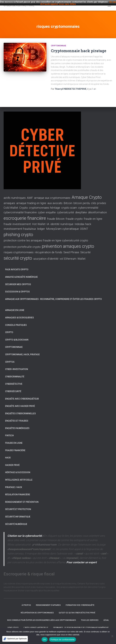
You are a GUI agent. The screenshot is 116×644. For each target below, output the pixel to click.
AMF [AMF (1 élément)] (30, 195)
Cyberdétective (14, 381)
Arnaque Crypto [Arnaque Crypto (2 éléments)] (87, 194)
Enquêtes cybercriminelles (20, 410)
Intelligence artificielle (19, 477)
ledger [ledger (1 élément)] (41, 226)
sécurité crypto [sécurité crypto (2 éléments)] (18, 255)
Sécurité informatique (18, 514)
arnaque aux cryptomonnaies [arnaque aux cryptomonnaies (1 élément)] (52, 195)
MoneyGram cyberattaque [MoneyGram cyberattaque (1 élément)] (63, 226)
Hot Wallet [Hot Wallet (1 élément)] (39, 221)
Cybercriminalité (15, 373)
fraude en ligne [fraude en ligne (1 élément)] (93, 216)
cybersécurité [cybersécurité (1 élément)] (65, 209)
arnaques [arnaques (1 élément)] (9, 200)
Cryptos (10, 359)
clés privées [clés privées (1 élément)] (99, 200)
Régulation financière (18, 491)
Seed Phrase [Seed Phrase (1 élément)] (71, 249)
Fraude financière (15, 447)
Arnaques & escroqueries (19, 314)
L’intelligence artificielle (36, 625)
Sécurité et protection (18, 506)
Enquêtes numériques (17, 425)
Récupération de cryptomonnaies (37, 610)
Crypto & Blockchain (17, 337)
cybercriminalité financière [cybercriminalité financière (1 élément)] (20, 209)
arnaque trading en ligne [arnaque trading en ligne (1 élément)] (31, 200)
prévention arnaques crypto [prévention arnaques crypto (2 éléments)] (68, 243)
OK (44, 640)
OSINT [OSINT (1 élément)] (84, 226)
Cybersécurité (13, 388)
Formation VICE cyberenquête (80, 602)
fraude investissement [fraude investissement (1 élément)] (17, 221)
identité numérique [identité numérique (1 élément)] (62, 221)
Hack (8, 454)
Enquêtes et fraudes (17, 418)
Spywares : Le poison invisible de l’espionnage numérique (81, 625)
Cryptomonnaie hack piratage (79, 48)
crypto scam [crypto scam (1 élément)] (69, 205)
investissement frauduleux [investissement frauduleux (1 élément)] (20, 226)
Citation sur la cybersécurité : (25, 533)
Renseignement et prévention (22, 499)
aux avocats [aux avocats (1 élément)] (55, 200)
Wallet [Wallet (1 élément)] (81, 256)
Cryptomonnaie (59, 42)
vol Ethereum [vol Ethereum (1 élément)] (68, 256)
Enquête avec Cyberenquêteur (22, 396)
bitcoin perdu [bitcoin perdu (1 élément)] (82, 200)
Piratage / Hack (14, 484)
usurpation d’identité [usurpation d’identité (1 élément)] (46, 256)
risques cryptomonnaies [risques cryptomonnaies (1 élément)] (19, 249)
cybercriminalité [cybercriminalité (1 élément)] (88, 205)
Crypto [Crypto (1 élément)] (24, 205)
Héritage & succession (18, 469)
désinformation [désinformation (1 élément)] (97, 209)
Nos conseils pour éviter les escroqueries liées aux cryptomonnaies (42, 617)
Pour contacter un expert (82, 559)
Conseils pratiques (16, 322)
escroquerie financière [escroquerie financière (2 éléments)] (25, 215)
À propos (26, 602)
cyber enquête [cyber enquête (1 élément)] (47, 209)
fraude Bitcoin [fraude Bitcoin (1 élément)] (56, 216)
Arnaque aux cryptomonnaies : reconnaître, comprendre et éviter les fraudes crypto (53, 296)
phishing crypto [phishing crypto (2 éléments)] (18, 231)
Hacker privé (12, 462)
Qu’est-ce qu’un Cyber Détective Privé (77, 610)
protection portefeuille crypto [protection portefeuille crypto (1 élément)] (22, 244)
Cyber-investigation (17, 366)
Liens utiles (13, 625)
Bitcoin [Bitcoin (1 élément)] (68, 200)
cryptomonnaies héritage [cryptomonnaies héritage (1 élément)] (45, 205)
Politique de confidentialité (63, 640)
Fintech (9, 432)
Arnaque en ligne (15, 307)
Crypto (9, 329)
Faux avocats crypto (17, 266)
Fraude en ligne (14, 440)
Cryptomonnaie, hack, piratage (22, 351)
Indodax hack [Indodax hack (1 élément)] (83, 221)
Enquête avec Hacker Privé (20, 403)
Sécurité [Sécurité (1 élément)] (85, 249)
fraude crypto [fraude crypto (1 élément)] (74, 216)
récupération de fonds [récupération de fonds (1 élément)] (48, 249)
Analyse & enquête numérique (21, 274)
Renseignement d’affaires (48, 602)
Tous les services (90, 617)
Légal (106, 617)
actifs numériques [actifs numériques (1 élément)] (15, 195)
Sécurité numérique (16, 521)
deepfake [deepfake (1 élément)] (81, 209)
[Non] (112, 636)
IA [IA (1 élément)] (48, 221)
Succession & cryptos (17, 288)
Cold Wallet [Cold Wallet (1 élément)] (11, 205)
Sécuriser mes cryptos (18, 281)
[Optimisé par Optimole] (15, 639)
